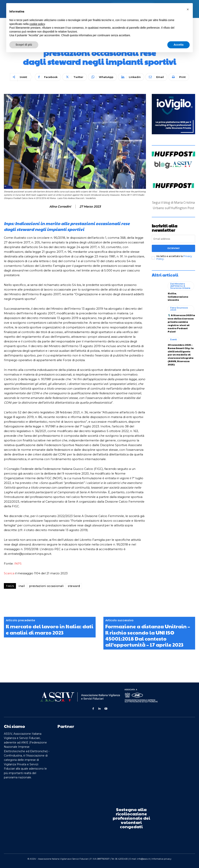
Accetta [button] (178, 45)
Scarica (9, 573)
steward (74, 586)
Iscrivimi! (173, 248)
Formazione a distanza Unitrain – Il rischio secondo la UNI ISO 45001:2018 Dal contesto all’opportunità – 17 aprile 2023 (148, 635)
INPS (18, 563)
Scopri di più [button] (24, 45)
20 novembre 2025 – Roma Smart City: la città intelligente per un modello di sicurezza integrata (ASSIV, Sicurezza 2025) (181, 355)
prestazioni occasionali (46, 586)
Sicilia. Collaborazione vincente (178, 297)
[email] (174, 239)
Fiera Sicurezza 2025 (179, 309)
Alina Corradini (60, 207)
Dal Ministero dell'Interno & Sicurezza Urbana (180, 286)
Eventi (174, 339)
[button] (188, 9)
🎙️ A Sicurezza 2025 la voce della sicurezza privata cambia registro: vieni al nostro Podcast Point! (181, 323)
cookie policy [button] (37, 24)
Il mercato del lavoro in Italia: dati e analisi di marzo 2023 (50, 629)
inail (22, 586)
